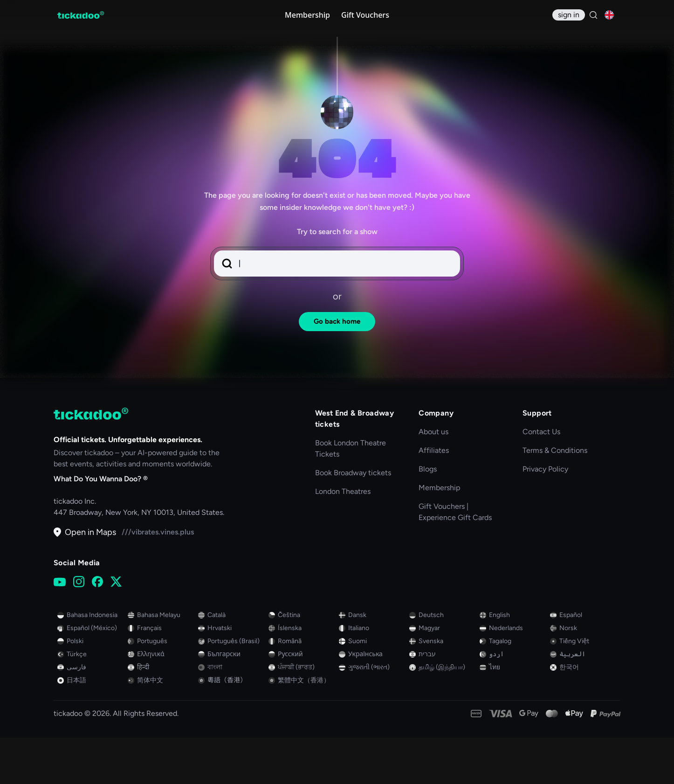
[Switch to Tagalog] (513, 687)
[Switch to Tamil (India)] (443, 714)
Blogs (428, 515)
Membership (307, 15)
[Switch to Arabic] (583, 701)
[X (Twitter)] (116, 628)
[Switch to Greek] (161, 701)
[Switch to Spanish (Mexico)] (91, 674)
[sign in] (569, 15)
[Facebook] (97, 628)
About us (433, 478)
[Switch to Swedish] (443, 687)
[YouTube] (60, 628)
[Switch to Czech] (302, 661)
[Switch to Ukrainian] (372, 701)
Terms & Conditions (555, 496)
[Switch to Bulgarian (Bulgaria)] (231, 701)
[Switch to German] (443, 661)
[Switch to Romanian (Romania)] (302, 687)
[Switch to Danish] (372, 661)
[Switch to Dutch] (513, 674)
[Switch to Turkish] (91, 701)
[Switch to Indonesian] (91, 661)
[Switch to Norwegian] (583, 674)
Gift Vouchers (365, 15)
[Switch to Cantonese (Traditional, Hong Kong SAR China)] (231, 727)
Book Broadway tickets (353, 519)
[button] (337, 310)
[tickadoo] (91, 460)
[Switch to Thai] (513, 714)
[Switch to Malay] (161, 661)
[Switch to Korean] (583, 714)
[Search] (593, 15)
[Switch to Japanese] (91, 727)
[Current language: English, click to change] (609, 15)
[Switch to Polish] (91, 687)
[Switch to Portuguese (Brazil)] (231, 687)
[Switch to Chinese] (161, 727)
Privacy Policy (545, 515)
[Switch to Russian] (302, 701)
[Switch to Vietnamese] (583, 687)
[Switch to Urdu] (513, 701)
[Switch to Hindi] (161, 714)
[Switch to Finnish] (372, 687)
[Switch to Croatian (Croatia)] (231, 674)
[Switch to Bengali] (231, 714)
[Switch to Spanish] (583, 661)
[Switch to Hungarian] (443, 674)
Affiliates (434, 496)
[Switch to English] (513, 661)
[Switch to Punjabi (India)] (302, 714)
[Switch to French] (161, 674)
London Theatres (343, 538)
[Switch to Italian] (372, 674)
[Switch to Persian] (91, 714)
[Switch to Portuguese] (161, 687)
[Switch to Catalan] (231, 661)
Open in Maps (85, 578)
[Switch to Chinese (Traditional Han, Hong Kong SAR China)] (302, 727)
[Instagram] (79, 628)
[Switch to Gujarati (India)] (372, 714)
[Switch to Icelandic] (302, 674)
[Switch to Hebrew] (443, 701)
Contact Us (541, 478)
